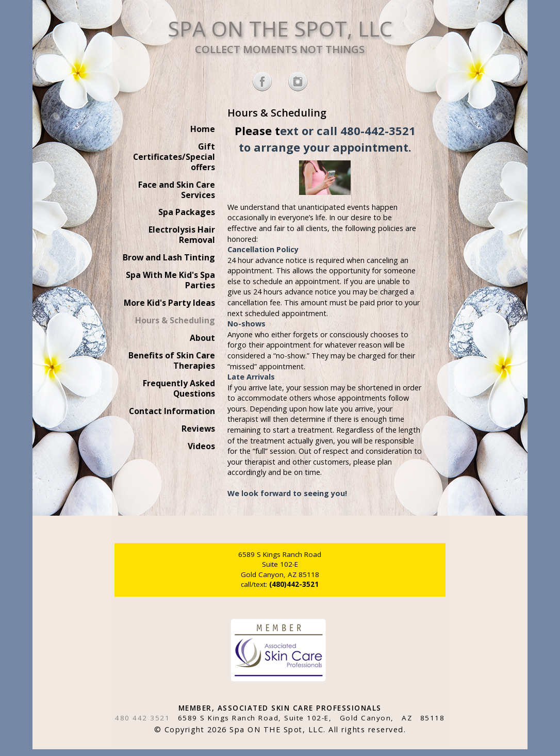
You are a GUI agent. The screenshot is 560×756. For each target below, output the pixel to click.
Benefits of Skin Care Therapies (172, 360)
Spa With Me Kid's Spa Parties (170, 280)
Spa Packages (187, 212)
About (202, 338)
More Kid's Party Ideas (169, 303)
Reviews (198, 429)
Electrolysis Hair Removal (182, 235)
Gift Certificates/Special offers (174, 157)
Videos (201, 446)
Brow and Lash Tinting (169, 257)
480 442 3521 (142, 718)
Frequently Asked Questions (179, 388)
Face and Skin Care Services (177, 190)
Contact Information (172, 411)
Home (203, 129)
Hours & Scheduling (175, 320)
